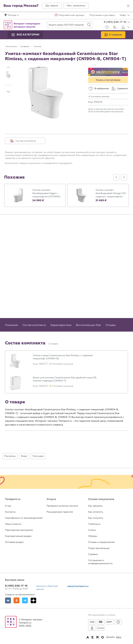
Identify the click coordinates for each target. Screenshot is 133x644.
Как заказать (95, 506)
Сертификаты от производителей (24, 518)
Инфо (125, 15)
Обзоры (93, 536)
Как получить (96, 518)
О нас (8, 506)
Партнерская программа (19, 530)
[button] (52, 6)
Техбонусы (94, 524)
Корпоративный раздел (18, 536)
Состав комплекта (23, 141)
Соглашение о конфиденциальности (100, 562)
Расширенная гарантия (60, 512)
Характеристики (61, 325)
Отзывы (111, 325)
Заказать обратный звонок (47, 588)
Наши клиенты (13, 524)
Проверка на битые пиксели (62, 506)
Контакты (10, 512)
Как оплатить (96, 512)
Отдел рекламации (99, 548)
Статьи (92, 530)
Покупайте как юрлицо (71, 15)
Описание (12, 325)
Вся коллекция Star (89, 325)
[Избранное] (106, 28)
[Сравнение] (115, 28)
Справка (93, 554)
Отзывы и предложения (101, 542)
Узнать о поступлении (108, 80)
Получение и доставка (102, 15)
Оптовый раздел (14, 542)
